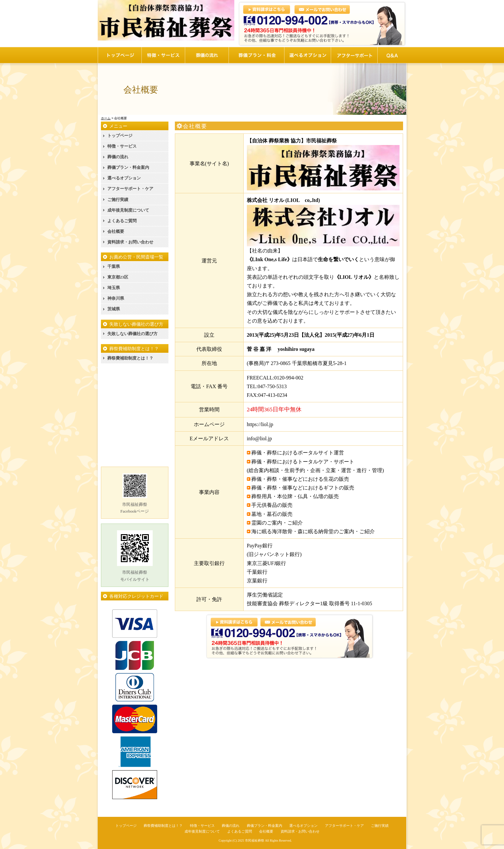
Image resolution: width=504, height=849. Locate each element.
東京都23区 (118, 277)
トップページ (120, 136)
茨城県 (114, 309)
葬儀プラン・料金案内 (128, 167)
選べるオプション (124, 178)
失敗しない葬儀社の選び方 (132, 334)
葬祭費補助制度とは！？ (130, 358)
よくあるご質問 (122, 221)
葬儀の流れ (118, 157)
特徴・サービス (122, 146)
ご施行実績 (118, 200)
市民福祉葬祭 (255, 840)
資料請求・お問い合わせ (130, 242)
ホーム (106, 118)
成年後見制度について (128, 210)
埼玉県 (114, 288)
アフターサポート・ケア (130, 189)
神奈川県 (116, 298)
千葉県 (114, 266)
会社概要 (116, 231)
